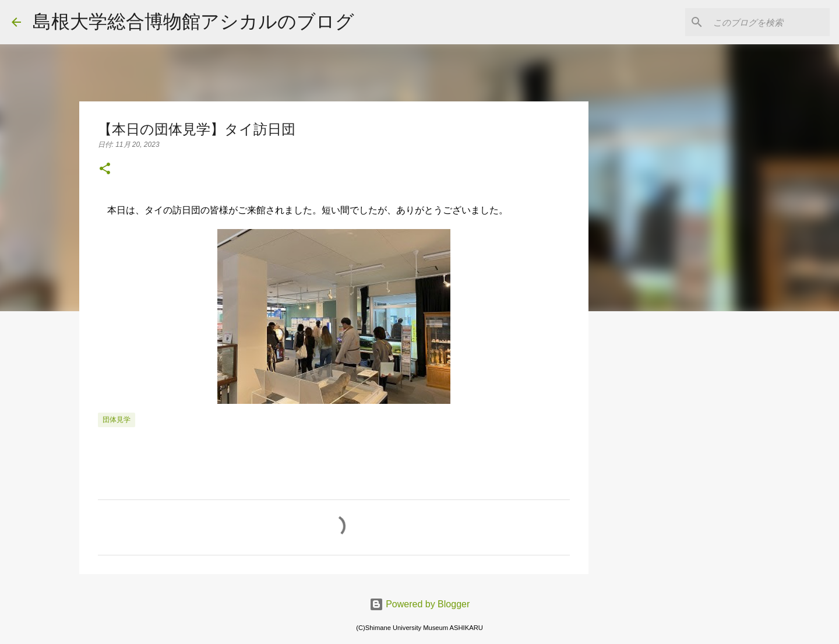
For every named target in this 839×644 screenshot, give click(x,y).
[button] (105, 170)
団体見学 (117, 420)
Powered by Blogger (420, 604)
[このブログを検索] (769, 22)
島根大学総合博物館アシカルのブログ (193, 22)
